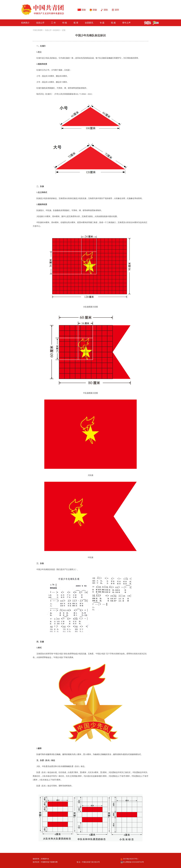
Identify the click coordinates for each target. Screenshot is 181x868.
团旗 (84, 10)
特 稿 (65, 23)
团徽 (95, 10)
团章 (117, 10)
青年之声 (126, 23)
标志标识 (56, 30)
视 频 (113, 23)
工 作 (53, 23)
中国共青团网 (38, 30)
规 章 (76, 23)
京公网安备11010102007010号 (132, 862)
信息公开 (40, 23)
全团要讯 (89, 23)
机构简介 (25, 23)
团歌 (106, 10)
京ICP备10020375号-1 (129, 859)
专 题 (102, 23)
